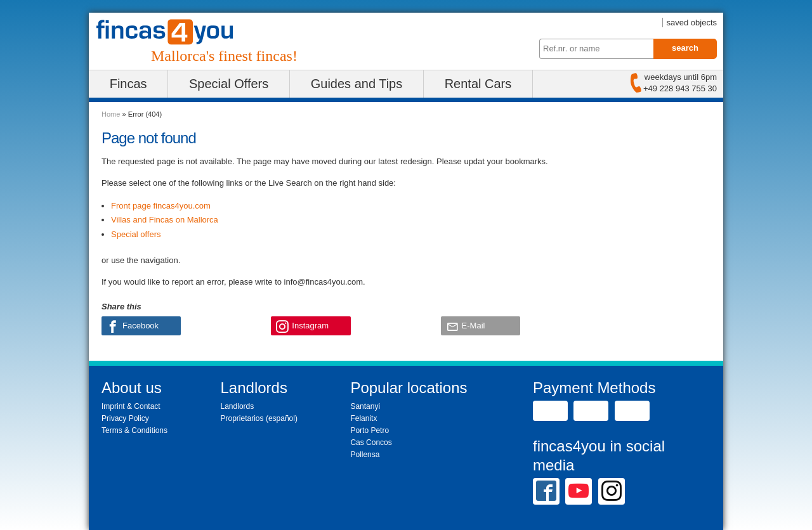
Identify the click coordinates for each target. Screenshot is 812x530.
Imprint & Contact (131, 406)
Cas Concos (371, 443)
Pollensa (365, 455)
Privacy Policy (125, 418)
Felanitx (363, 418)
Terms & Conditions (134, 430)
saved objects (692, 23)
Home (111, 114)
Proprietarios (242, 418)
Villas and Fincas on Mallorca (165, 220)
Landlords (238, 406)
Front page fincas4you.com (161, 206)
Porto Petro (370, 430)
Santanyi (365, 406)
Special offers (136, 234)
